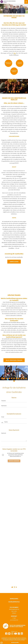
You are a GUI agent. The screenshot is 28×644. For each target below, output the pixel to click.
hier (15, 53)
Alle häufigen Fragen (14, 360)
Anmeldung (14, 262)
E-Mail (14, 618)
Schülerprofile (14, 602)
